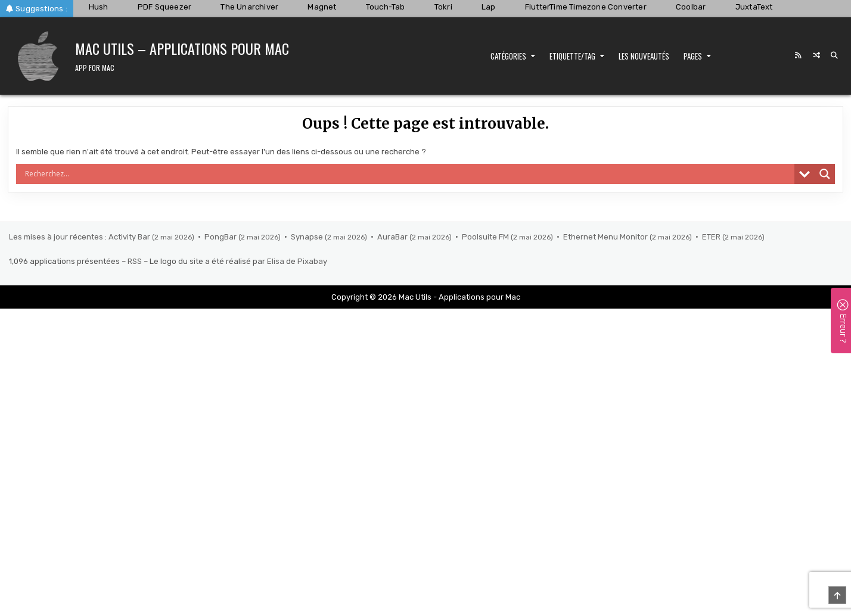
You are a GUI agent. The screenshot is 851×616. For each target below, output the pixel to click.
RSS (135, 261)
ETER (712, 237)
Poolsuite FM (486, 237)
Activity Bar (130, 237)
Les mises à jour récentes (56, 237)
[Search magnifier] (825, 174)
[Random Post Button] (816, 55)
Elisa (276, 261)
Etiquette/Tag (572, 56)
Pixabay (312, 261)
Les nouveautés (644, 56)
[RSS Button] (799, 55)
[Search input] (408, 174)
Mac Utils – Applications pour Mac (182, 48)
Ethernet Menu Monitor (606, 237)
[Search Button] (834, 55)
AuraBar (393, 237)
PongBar (221, 237)
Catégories (508, 56)
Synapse (308, 237)
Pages (693, 56)
